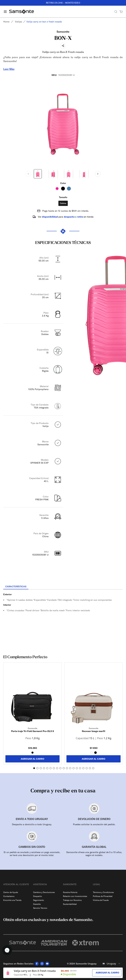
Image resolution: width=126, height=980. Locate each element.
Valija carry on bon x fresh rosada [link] (44, 22)
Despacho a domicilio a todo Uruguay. (32, 824)
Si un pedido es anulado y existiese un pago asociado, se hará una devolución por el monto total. (32, 854)
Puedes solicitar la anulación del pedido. (94, 824)
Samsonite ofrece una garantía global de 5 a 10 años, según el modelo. (94, 854)
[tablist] (63, 587)
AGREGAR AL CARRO (32, 759)
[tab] (16, 587)
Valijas (19, 22)
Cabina (63, 203)
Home (6, 22)
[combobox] (111, 964)
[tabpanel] (63, 619)
